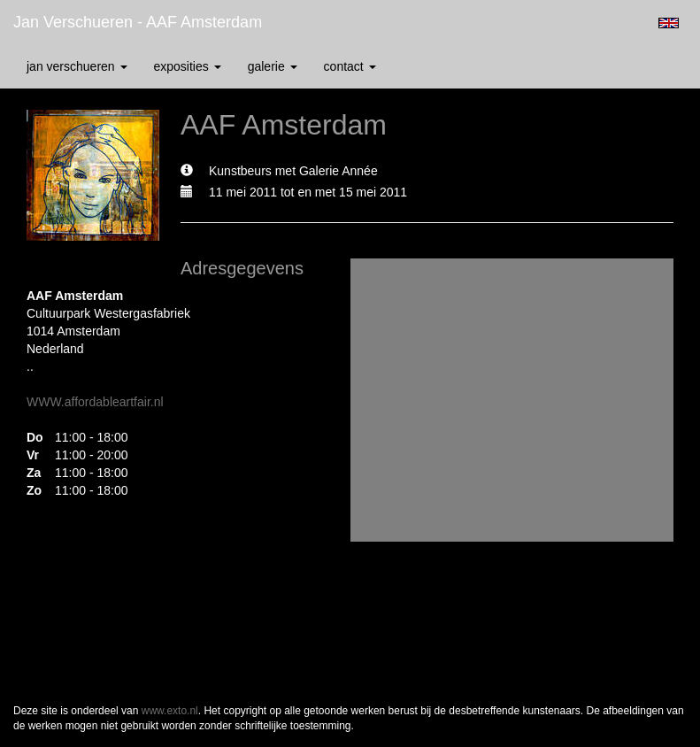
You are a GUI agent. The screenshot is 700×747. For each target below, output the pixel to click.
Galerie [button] (273, 66)
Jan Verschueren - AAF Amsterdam (138, 22)
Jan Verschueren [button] (77, 66)
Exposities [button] (188, 66)
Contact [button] (350, 66)
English (669, 23)
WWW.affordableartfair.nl (95, 402)
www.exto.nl (170, 711)
